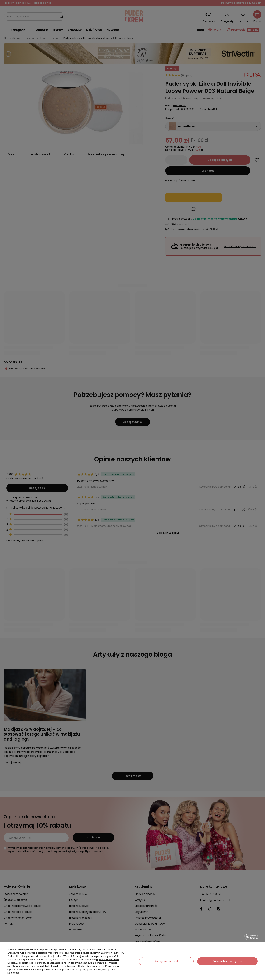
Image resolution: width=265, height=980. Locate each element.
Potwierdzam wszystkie (227, 961)
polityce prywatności (107, 956)
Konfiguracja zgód (166, 961)
